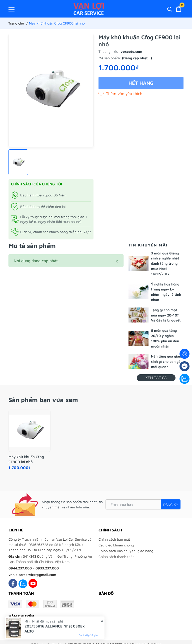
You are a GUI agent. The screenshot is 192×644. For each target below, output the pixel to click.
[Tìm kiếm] (170, 9)
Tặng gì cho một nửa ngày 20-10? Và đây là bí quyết (166, 315)
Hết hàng (141, 83)
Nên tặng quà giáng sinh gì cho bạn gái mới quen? (167, 361)
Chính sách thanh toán (116, 557)
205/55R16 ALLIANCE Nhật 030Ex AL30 (55, 629)
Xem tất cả (156, 378)
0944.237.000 (20, 568)
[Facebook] (13, 583)
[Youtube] (33, 583)
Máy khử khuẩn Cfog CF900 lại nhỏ (26, 459)
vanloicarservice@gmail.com (32, 575)
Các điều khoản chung (116, 545)
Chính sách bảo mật (114, 539)
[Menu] (11, 9)
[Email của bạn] (143, 504)
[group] (51, 90)
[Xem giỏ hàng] (179, 9)
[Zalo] (23, 583)
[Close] (117, 261)
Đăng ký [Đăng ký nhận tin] (171, 505)
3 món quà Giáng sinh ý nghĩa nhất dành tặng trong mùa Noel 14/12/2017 (165, 263)
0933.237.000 (47, 568)
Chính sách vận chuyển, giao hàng (126, 551)
